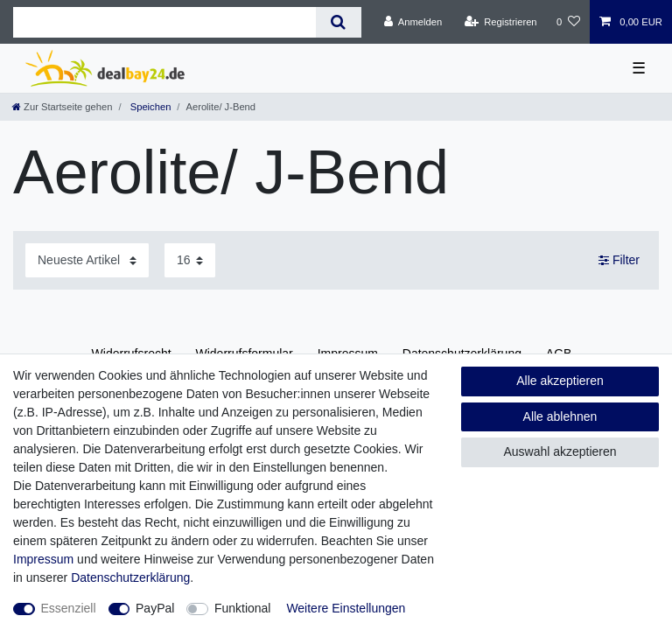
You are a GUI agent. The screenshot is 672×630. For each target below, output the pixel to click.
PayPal (155, 608)
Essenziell (69, 608)
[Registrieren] (500, 22)
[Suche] (338, 22)
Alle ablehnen (560, 416)
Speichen (150, 107)
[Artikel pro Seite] (190, 260)
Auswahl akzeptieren (560, 451)
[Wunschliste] (568, 22)
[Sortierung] (87, 260)
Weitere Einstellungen (346, 608)
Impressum (43, 559)
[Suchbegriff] (164, 22)
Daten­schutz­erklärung (130, 577)
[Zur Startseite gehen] (62, 107)
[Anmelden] (413, 22)
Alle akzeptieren (560, 381)
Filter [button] (619, 261)
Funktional (243, 608)
